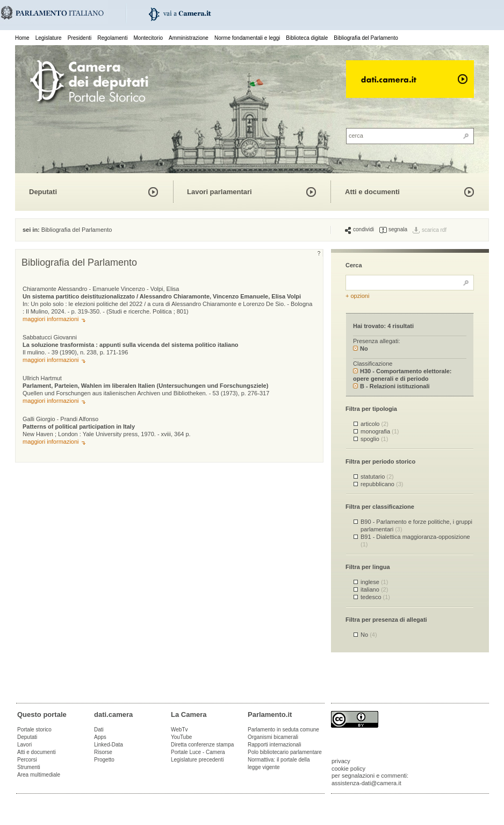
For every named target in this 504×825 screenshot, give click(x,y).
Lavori (24, 745)
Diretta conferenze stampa (202, 745)
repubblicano (382, 484)
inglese (374, 582)
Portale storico (34, 730)
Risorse (103, 752)
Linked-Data (109, 745)
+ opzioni (357, 296)
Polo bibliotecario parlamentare (285, 752)
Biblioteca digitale (307, 38)
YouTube (181, 737)
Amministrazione (189, 38)
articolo (375, 424)
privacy (341, 761)
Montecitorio (148, 38)
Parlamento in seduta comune (283, 730)
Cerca (354, 265)
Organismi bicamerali (273, 737)
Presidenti (80, 38)
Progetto (104, 760)
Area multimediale (39, 775)
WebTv (179, 730)
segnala (393, 230)
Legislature (49, 38)
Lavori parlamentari (219, 192)
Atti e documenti (372, 192)
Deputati (43, 192)
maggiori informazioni (51, 319)
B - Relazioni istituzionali (391, 386)
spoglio (374, 439)
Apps (100, 737)
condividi (359, 230)
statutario (377, 476)
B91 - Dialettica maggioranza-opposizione (415, 540)
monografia (380, 431)
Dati (99, 730)
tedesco (375, 597)
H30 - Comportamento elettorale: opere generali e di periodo (402, 375)
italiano (374, 589)
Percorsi (27, 760)
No (361, 349)
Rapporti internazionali (275, 745)
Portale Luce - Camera (198, 752)
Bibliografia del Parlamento (366, 38)
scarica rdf (434, 230)
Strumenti (29, 767)
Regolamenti (112, 38)
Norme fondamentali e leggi (247, 38)
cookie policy (348, 769)
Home (22, 38)
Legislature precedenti (197, 760)
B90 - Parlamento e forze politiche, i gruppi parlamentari (416, 525)
